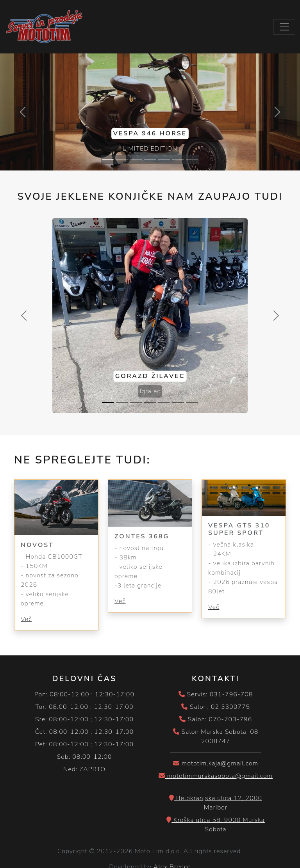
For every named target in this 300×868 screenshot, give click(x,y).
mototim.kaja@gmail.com (216, 763)
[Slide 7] (192, 160)
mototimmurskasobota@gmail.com (216, 776)
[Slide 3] (136, 160)
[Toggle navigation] (284, 27)
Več (26, 619)
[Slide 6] (178, 160)
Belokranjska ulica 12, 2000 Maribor (216, 803)
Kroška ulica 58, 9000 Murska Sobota (216, 825)
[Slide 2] (122, 160)
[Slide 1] (108, 160)
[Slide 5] (164, 160)
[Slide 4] (150, 160)
